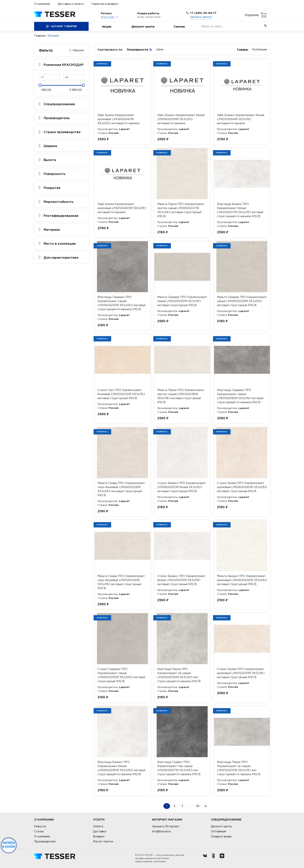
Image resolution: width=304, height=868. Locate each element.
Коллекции (260, 49)
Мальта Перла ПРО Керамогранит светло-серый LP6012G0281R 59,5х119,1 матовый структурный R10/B (181, 396)
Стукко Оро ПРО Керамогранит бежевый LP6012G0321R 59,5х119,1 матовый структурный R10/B (121, 394)
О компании (42, 4)
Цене (160, 49)
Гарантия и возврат (105, 4)
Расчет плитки (103, 841)
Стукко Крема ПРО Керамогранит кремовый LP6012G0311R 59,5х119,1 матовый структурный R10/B (241, 673)
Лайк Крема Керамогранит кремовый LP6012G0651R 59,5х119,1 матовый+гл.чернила (122, 208)
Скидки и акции (221, 836)
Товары (242, 50)
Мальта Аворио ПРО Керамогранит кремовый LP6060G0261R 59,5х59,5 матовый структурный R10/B (242, 580)
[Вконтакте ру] (206, 858)
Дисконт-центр (143, 26)
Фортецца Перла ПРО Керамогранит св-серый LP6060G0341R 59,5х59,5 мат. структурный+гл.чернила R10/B (179, 675)
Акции (107, 26)
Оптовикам (218, 831)
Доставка (100, 831)
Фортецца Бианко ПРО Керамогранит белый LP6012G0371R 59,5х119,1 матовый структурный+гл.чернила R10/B (240, 210)
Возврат (99, 836)
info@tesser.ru (161, 831)
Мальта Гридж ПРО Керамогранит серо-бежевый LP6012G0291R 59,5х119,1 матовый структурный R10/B (121, 582)
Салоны (179, 26)
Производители (45, 841)
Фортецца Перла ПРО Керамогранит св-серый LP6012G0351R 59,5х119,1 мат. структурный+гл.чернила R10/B (239, 768)
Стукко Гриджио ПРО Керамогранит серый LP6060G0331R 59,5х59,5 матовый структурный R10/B (121, 675)
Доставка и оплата (71, 4)
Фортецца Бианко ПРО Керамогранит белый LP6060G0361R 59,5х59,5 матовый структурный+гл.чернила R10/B (121, 768)
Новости (40, 826)
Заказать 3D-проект (166, 826)
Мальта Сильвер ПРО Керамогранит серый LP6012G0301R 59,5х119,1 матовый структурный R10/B (182, 301)
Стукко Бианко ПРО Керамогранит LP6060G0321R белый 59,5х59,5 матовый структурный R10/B (181, 487)
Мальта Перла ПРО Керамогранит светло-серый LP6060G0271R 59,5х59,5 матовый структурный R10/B (181, 210)
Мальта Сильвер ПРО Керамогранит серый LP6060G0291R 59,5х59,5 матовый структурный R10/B (242, 301)
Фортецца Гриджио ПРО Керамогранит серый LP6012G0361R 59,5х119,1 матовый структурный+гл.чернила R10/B (240, 396)
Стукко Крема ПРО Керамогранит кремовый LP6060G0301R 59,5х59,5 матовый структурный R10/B (242, 487)
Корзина (252, 15)
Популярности (140, 49)
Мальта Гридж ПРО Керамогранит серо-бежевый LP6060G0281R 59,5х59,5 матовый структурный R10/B (121, 489)
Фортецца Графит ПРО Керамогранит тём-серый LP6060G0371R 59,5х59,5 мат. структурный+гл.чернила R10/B (179, 768)
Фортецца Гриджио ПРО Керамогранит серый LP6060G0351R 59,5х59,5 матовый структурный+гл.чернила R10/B (121, 303)
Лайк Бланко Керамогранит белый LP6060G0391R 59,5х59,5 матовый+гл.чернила (181, 119)
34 (198, 806)
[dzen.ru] (223, 858)
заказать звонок (201, 17)
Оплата (98, 826)
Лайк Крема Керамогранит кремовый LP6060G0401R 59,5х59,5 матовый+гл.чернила (118, 119)
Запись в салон (9, 845)
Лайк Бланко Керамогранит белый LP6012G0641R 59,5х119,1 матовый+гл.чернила (241, 119)
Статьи (39, 831)
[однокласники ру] (214, 858)
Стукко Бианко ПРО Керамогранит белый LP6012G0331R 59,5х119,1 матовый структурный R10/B (181, 580)
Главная (40, 36)
